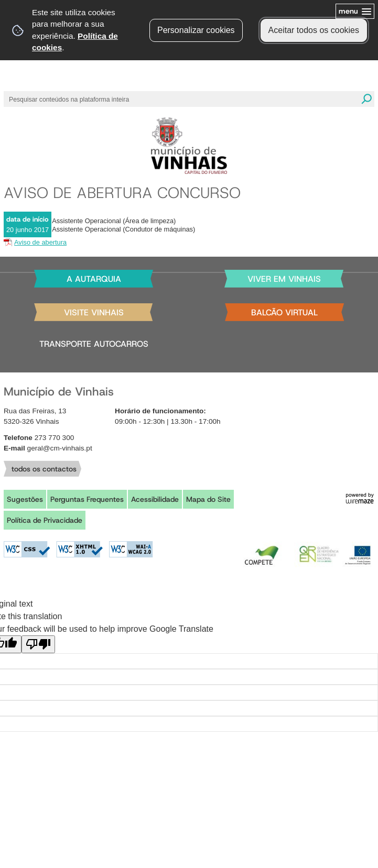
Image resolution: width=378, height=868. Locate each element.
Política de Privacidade (45, 520)
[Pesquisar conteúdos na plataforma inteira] (366, 99)
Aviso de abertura (40, 242)
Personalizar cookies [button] (196, 30)
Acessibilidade (155, 499)
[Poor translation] (38, 644)
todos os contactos (44, 469)
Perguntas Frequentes (87, 499)
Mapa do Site (208, 499)
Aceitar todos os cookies (314, 30)
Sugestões (25, 499)
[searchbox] (179, 99)
